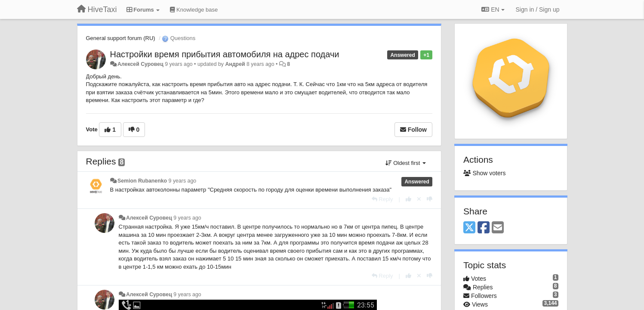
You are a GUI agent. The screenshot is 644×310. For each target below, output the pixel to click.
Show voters (484, 173)
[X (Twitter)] (469, 228)
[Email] (498, 228)
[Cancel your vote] (419, 199)
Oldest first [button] (406, 163)
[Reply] (382, 199)
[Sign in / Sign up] (538, 9)
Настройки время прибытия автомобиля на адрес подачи (225, 54)
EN (493, 9)
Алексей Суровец (140, 64)
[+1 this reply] (408, 199)
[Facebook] (484, 228)
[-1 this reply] (430, 199)
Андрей (235, 64)
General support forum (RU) (121, 38)
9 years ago (183, 181)
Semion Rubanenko (142, 181)
